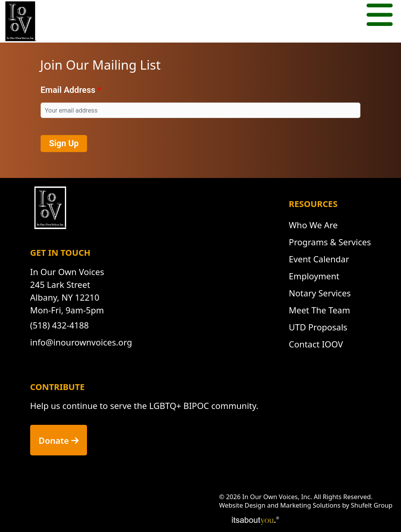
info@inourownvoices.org (81, 342)
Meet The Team (319, 310)
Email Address (68, 90)
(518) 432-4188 (60, 325)
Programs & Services (330, 242)
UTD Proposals (318, 327)
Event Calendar (319, 259)
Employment (314, 276)
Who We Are (313, 225)
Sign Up (64, 143)
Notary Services (320, 293)
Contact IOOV (316, 344)
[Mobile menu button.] (380, 16)
